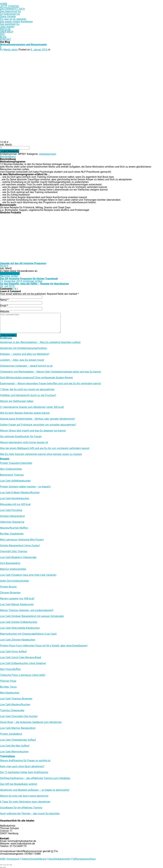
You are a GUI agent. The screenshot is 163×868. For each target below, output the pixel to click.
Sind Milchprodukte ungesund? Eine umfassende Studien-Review (36, 378)
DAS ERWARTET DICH (13, 9)
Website (5, 312)
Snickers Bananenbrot (12, 516)
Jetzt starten (7, 27)
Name (4, 300)
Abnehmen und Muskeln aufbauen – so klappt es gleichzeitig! (35, 790)
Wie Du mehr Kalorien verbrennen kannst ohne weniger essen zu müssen (41, 454)
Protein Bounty (8, 587)
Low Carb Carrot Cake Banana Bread (21, 657)
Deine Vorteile (8, 16)
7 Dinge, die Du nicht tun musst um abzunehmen (27, 389)
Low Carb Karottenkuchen (15, 498)
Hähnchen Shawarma (12, 522)
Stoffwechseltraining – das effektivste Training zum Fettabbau (35, 778)
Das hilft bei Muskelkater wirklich (19, 784)
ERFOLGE (5, 29)
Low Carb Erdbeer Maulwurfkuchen (20, 493)
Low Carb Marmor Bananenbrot (18, 728)
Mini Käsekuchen (10, 693)
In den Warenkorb (10, 151)
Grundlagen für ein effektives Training (21, 808)
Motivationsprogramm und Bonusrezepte (23, 44)
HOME (4, 4)
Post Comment (8, 335)
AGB (2, 859)
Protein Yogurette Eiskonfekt (16, 463)
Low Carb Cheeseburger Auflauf (18, 740)
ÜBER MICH (7, 32)
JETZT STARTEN (9, 6)
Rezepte (5, 459)
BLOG (3, 37)
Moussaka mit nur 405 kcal (15, 504)
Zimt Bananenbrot (10, 563)
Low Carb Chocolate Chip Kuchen (19, 716)
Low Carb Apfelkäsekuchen (15, 481)
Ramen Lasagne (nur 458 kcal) (17, 599)
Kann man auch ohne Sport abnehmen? (22, 766)
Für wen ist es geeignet (13, 19)
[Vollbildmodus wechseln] (4, 865)
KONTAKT (6, 39)
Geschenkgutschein (59, 859)
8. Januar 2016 (39, 50)
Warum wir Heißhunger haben (17, 401)
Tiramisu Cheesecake (12, 710)
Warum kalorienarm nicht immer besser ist (24, 442)
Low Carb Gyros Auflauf (13, 652)
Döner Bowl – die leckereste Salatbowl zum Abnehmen (31, 722)
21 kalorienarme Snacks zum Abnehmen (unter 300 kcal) (32, 407)
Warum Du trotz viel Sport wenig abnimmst (24, 796)
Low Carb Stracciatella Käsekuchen (20, 628)
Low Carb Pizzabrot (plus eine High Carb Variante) (28, 575)
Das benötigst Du (10, 24)
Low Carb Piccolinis (11, 510)
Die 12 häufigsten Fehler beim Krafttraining (24, 772)
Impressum (13, 859)
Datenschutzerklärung (34, 859)
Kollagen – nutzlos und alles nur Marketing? (25, 354)
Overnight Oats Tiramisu (14, 551)
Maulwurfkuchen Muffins (14, 528)
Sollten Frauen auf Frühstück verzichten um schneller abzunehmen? (38, 425)
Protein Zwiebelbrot (11, 734)
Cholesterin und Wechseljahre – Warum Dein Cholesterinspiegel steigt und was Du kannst (51, 372)
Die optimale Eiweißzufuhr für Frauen (21, 437)
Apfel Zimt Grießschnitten (14, 581)
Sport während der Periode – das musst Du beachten (30, 814)
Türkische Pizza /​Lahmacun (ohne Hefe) (23, 675)
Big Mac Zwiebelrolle (12, 534)
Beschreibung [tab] (8, 157)
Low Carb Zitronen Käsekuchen (18, 640)
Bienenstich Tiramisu (12, 475)
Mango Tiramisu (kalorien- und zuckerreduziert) (27, 610)
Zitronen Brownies (10, 593)
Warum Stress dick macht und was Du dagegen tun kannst (33, 431)
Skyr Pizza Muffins (10, 669)
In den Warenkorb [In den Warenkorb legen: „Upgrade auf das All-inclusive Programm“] (10, 273)
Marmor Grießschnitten (13, 569)
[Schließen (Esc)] (11, 865)
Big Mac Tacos (8, 687)
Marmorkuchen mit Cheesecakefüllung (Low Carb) (28, 634)
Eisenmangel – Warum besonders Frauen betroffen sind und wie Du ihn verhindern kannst (50, 384)
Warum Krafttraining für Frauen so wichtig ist (25, 761)
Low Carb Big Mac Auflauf (15, 746)
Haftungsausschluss (84, 859)
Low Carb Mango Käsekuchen (17, 604)
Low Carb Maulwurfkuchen (15, 705)
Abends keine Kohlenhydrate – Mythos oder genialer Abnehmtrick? (38, 419)
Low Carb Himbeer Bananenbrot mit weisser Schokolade (32, 616)
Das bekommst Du (10, 11)
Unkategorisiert (48, 154)
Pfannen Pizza (8, 681)
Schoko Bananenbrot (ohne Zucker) (20, 546)
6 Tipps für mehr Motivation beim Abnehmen (25, 802)
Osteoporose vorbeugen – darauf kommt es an (26, 366)
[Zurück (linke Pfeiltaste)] (1, 867)
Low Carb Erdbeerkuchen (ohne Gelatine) (23, 663)
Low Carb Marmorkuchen (14, 752)
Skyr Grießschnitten (11, 469)
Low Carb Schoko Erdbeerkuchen (19, 622)
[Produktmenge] (15, 148)
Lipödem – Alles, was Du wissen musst (22, 360)
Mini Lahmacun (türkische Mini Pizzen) (22, 540)
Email (4, 306)
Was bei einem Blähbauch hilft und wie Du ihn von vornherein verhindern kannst (45, 448)
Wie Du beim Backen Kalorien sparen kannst (25, 413)
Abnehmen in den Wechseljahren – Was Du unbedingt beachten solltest (40, 342)
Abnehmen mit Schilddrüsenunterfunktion (24, 348)
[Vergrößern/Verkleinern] (1, 865)
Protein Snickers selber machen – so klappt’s (25, 487)
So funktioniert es (10, 14)
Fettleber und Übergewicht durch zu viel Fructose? (28, 395)
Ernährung (6, 338)
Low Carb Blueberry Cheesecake (18, 557)
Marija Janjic (11, 50)
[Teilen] (8, 865)
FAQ (2, 34)
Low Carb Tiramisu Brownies (16, 699)
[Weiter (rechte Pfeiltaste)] (4, 867)
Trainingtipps (8, 756)
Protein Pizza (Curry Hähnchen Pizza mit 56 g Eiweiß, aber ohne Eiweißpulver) (44, 646)
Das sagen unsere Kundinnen (16, 22)
